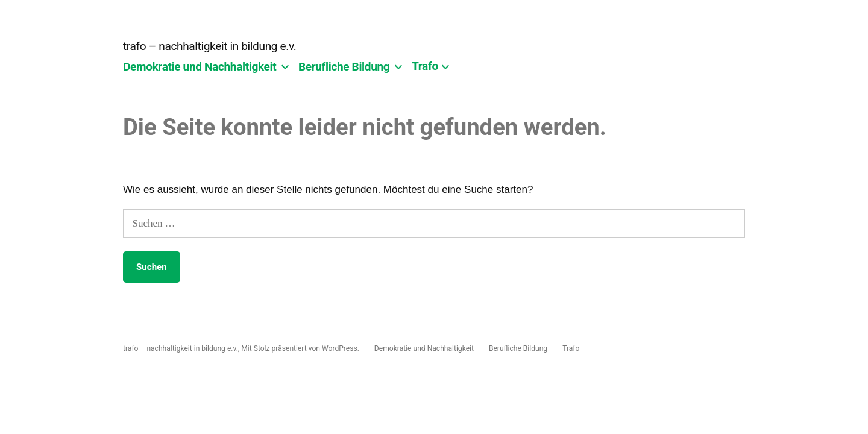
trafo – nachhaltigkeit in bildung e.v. (209, 46)
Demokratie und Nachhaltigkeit (200, 67)
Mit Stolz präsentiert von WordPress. (301, 348)
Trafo (425, 67)
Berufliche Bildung (344, 67)
